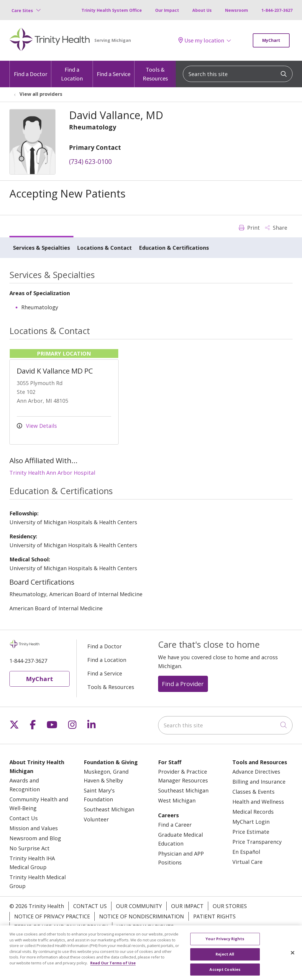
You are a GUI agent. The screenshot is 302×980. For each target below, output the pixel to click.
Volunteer (96, 819)
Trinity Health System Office (112, 10)
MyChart (271, 40)
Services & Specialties (41, 248)
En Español (246, 852)
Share (276, 228)
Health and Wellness (258, 802)
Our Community (139, 906)
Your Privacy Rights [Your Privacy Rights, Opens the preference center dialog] (225, 944)
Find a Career (175, 825)
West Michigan (177, 800)
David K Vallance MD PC (55, 371)
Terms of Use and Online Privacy (61, 927)
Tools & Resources (155, 71)
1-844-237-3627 (277, 10)
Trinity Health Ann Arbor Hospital (52, 473)
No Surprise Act (29, 848)
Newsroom (237, 10)
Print (249, 228)
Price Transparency (257, 842)
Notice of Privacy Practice (52, 916)
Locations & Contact (104, 248)
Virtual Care (247, 862)
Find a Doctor (31, 69)
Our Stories (230, 906)
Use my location (201, 40)
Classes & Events (253, 792)
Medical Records (253, 812)
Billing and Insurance (259, 782)
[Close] (293, 958)
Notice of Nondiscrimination (142, 916)
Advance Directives (256, 772)
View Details (37, 426)
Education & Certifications (174, 248)
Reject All (225, 959)
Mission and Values (34, 828)
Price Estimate (251, 832)
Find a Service (114, 69)
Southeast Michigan (109, 809)
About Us (202, 10)
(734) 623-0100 (90, 162)
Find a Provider (183, 684)
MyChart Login (251, 822)
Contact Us (24, 818)
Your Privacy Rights (145, 927)
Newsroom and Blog (35, 838)
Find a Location (72, 71)
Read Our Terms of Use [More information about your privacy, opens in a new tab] (113, 968)
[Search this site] (238, 74)
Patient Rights (214, 916)
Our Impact (167, 10)
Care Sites (22, 10)
